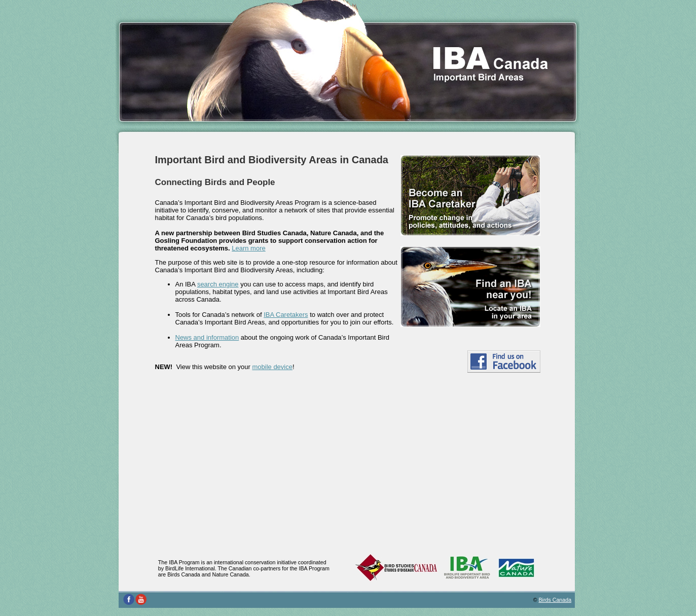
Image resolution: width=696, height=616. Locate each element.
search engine (218, 284)
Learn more (248, 248)
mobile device (272, 367)
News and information (207, 337)
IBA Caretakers (286, 315)
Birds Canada (555, 600)
